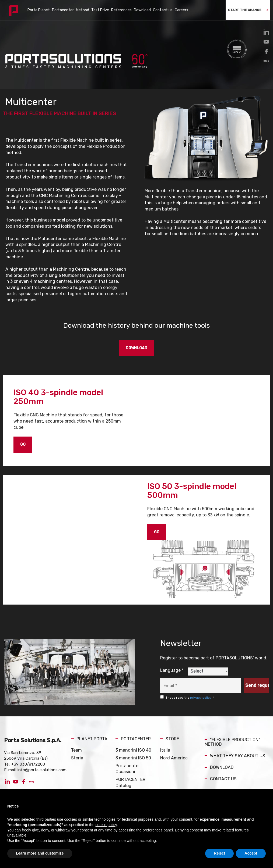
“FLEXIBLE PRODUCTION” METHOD (232, 742)
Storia (77, 758)
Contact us (163, 10)
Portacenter (63, 10)
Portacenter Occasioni (128, 769)
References (121, 10)
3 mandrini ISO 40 (133, 750)
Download (142, 10)
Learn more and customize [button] (40, 853)
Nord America (174, 758)
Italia (165, 750)
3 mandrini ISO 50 (133, 758)
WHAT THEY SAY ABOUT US (235, 756)
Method (83, 10)
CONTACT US (221, 779)
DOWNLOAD (136, 348)
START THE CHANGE (248, 10)
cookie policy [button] (106, 825)
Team (76, 750)
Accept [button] (251, 853)
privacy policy (201, 698)
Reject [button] (219, 853)
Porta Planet (39, 10)
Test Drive (100, 10)
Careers (181, 10)
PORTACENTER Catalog (130, 783)
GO (23, 444)
